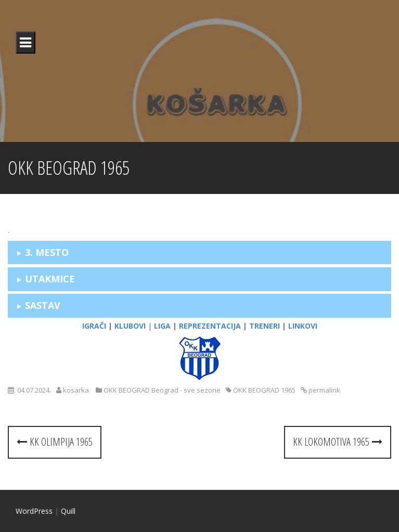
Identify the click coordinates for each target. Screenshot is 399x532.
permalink (324, 390)
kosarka (76, 390)
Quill (68, 511)
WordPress (34, 511)
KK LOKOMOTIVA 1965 (338, 442)
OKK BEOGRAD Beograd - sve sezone (162, 390)
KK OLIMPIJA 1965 (55, 442)
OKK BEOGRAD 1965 (264, 390)
